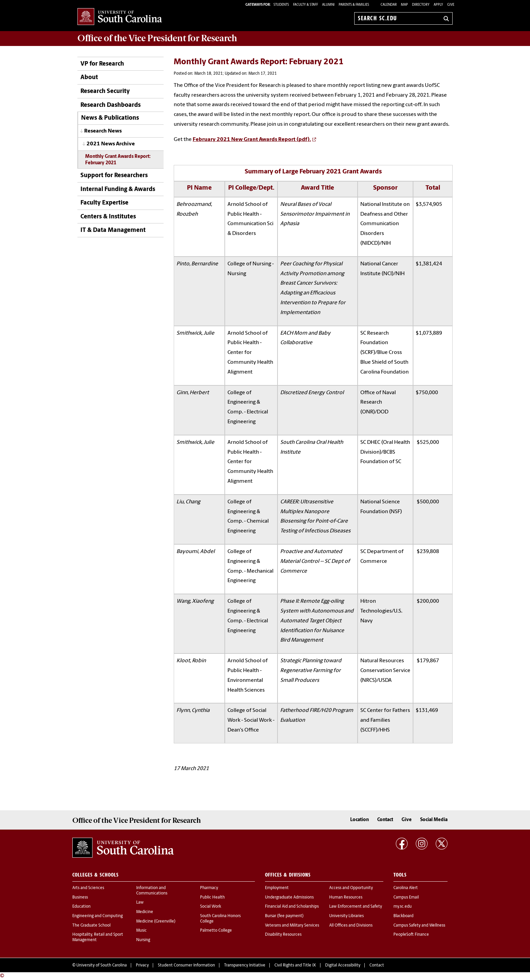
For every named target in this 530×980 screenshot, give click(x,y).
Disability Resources (283, 935)
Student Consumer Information (186, 965)
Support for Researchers (114, 176)
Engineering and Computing (98, 916)
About (89, 78)
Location (359, 820)
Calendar (389, 5)
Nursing (143, 940)
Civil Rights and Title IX (295, 965)
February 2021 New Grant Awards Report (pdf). (252, 140)
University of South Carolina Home (120, 17)
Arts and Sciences (88, 888)
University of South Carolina (102, 965)
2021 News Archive (111, 144)
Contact (385, 820)
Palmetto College (216, 931)
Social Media (434, 820)
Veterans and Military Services (292, 926)
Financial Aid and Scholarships (292, 907)
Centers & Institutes (108, 217)
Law (140, 903)
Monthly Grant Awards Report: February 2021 (118, 160)
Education (81, 907)
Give (451, 5)
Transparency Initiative (245, 965)
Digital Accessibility (343, 965)
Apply (438, 5)
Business (80, 898)
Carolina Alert (406, 888)
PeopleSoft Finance (411, 935)
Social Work (211, 907)
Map (404, 5)
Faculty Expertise (104, 203)
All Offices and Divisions (351, 926)
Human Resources (346, 898)
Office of (157, 38)
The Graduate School (91, 926)
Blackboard (403, 916)
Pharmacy (209, 888)
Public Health (212, 898)
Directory (421, 5)
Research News (103, 131)
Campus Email (406, 898)
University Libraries (346, 916)
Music (141, 931)
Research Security (105, 91)
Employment (277, 888)
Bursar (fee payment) (284, 916)
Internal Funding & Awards (118, 189)
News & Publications (110, 118)
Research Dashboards (111, 105)
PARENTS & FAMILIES (354, 5)
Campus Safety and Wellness (419, 926)
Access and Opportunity (351, 888)
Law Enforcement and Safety (356, 907)
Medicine (145, 912)
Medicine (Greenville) (156, 922)
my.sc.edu (403, 907)
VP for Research (102, 64)
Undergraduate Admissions (289, 898)
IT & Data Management (113, 230)
